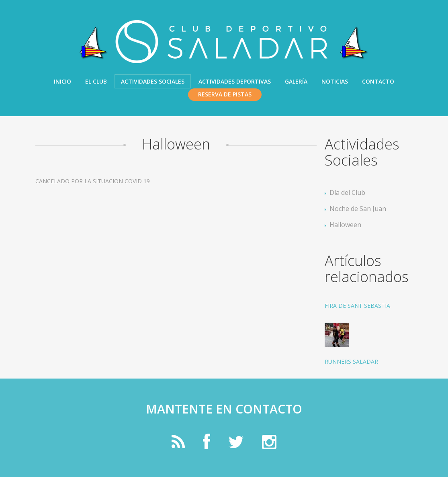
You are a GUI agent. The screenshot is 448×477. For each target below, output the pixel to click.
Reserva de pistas (225, 94)
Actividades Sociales (153, 81)
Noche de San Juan (358, 209)
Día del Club (347, 192)
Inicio (62, 81)
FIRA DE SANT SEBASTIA (357, 306)
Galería (296, 81)
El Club (96, 81)
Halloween (345, 225)
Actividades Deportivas (235, 81)
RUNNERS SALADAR (351, 361)
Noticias (335, 81)
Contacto (378, 81)
